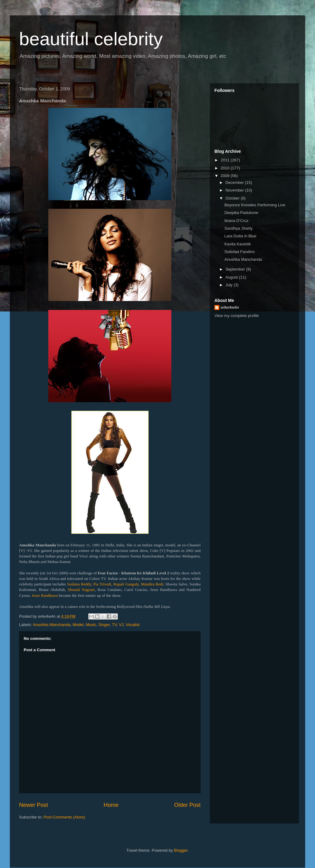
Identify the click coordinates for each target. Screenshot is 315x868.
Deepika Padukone (241, 213)
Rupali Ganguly (126, 584)
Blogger (181, 850)
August (232, 277)
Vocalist (133, 625)
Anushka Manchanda (52, 625)
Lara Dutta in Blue (240, 236)
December (235, 182)
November (235, 190)
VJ (121, 625)
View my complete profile (237, 316)
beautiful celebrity (91, 39)
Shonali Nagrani (81, 590)
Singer (104, 625)
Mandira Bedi (152, 584)
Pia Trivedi (102, 584)
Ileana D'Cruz (236, 221)
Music (91, 625)
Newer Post (34, 805)
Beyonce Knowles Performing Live (255, 205)
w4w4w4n (230, 307)
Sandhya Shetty (238, 228)
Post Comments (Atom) (64, 817)
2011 (226, 160)
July (230, 285)
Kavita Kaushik (237, 244)
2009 (226, 176)
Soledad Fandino (239, 252)
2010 (226, 168)
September (236, 269)
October (233, 198)
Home (111, 805)
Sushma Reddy (79, 584)
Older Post (187, 805)
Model (78, 625)
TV (114, 625)
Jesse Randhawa (45, 595)
